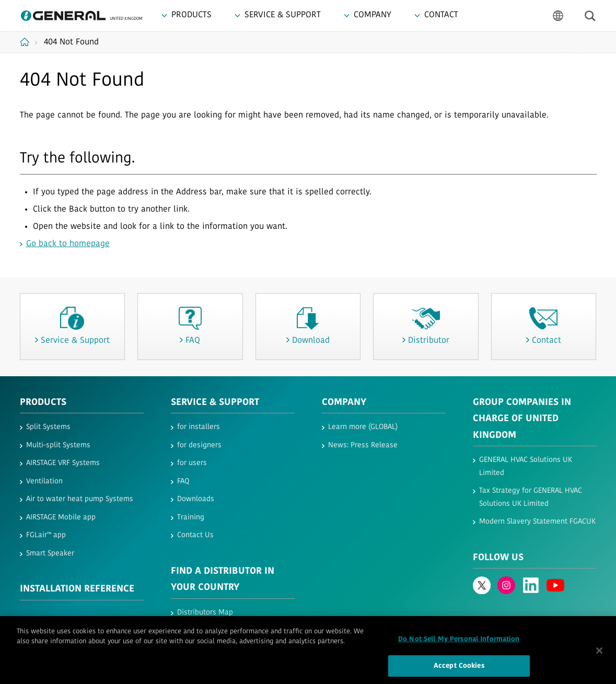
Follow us (498, 558)
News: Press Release (363, 445)
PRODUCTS (43, 403)
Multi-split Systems (58, 445)
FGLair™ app (46, 535)
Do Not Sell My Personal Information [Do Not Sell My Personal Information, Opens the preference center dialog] (459, 644)
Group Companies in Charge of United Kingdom (522, 419)
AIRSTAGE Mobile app (61, 518)
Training (191, 518)
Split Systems (48, 427)
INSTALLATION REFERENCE (77, 589)
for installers (199, 427)
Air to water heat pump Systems (80, 499)
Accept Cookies (459, 670)
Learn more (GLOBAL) (363, 427)
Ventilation (44, 482)
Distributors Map (205, 613)
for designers (199, 445)
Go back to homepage (68, 244)
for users (192, 463)
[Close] (599, 655)
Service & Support (215, 403)
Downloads (196, 499)
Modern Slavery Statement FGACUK (537, 522)
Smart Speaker (50, 554)
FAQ (183, 482)
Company (344, 403)
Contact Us (195, 535)
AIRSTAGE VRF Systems (63, 463)
